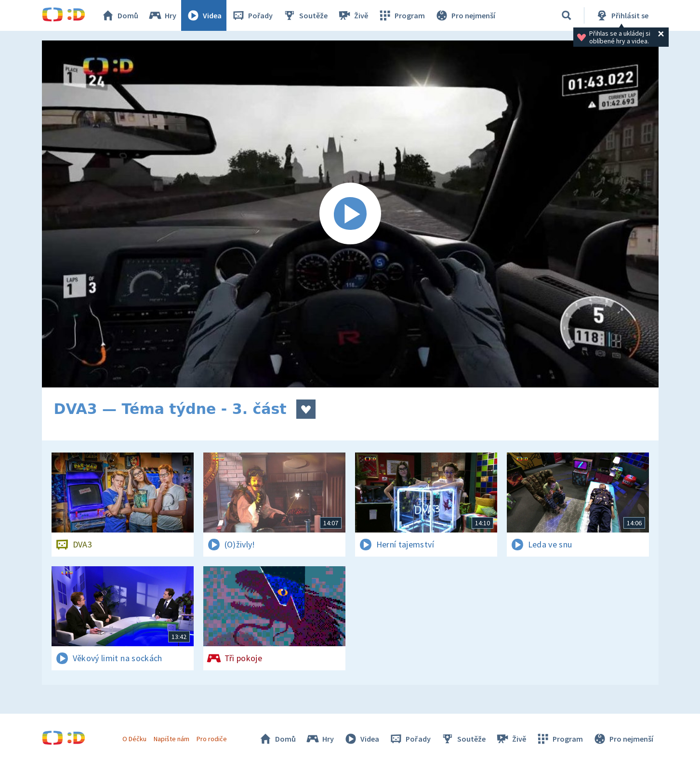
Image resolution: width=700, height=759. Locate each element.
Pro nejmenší (465, 15)
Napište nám (172, 739)
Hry (162, 15)
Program (401, 15)
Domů (119, 15)
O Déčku (134, 739)
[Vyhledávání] (567, 15)
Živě (353, 15)
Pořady (252, 15)
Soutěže (305, 15)
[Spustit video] (350, 214)
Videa (204, 15)
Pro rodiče (212, 739)
